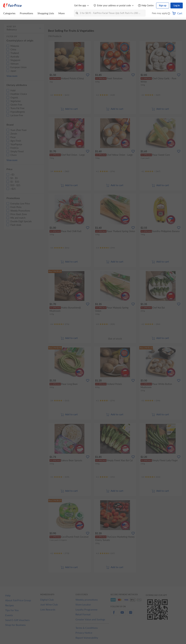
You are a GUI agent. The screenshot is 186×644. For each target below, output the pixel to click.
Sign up (163, 5)
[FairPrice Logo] (12, 6)
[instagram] (131, 614)
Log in (177, 5)
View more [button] (12, 76)
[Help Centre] (146, 6)
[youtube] (122, 614)
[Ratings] (60, 95)
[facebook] (114, 614)
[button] (169, 14)
